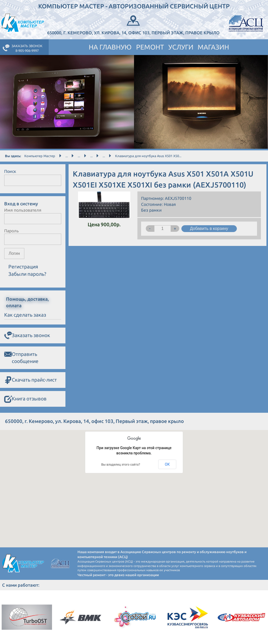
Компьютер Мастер (40, 156)
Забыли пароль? (27, 274)
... (67, 156)
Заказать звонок (27, 336)
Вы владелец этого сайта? (121, 465)
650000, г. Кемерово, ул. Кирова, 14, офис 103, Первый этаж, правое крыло (133, 24)
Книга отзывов (25, 399)
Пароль (11, 231)
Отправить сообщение (21, 357)
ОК (167, 464)
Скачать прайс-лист (30, 380)
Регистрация (23, 267)
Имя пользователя (23, 210)
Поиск (10, 171)
